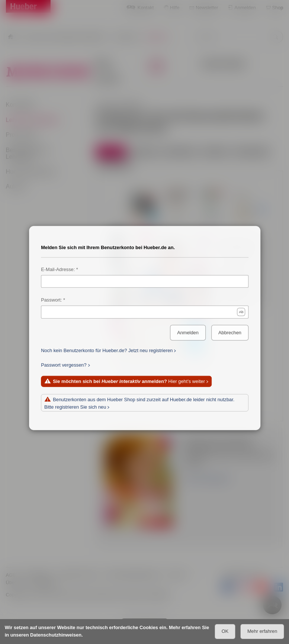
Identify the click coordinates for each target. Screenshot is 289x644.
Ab (241, 312)
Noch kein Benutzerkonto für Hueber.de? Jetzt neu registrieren (107, 350)
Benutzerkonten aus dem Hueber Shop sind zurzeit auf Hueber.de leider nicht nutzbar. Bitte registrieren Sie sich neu (139, 403)
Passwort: (51, 300)
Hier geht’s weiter (129, 382)
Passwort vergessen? (64, 365)
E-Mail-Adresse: (58, 269)
